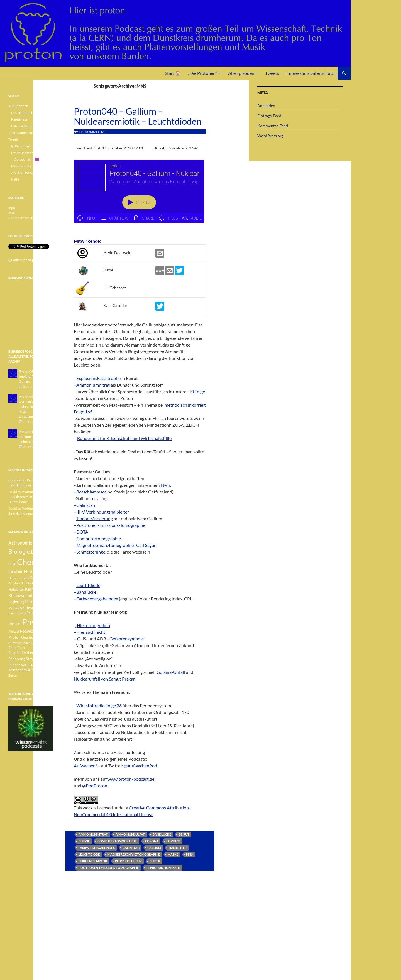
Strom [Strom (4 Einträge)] (31, 659)
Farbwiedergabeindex (97, 599)
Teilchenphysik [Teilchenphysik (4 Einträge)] (20, 670)
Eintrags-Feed (269, 116)
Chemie (84, 841)
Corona (152, 841)
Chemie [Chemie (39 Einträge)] (30, 562)
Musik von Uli (21, 166)
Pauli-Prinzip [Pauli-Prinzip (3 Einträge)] (17, 613)
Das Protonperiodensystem (31, 113)
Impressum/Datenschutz (310, 73)
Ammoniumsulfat (130, 834)
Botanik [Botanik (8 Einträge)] (39, 552)
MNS (189, 854)
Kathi (15, 179)
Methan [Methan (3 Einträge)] (14, 608)
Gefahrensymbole (127, 639)
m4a (12, 213)
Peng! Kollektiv (128, 861)
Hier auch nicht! (91, 632)
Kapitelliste (19, 119)
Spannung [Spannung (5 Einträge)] (17, 659)
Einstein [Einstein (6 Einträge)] (16, 571)
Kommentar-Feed (273, 126)
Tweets (272, 73)
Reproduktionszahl (163, 868)
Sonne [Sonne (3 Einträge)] (43, 653)
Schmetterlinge (91, 552)
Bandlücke (86, 592)
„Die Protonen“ (202, 73)
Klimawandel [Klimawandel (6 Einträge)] (20, 595)
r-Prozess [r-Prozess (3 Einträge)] (15, 643)
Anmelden (266, 106)
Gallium (154, 848)
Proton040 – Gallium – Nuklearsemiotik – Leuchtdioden (138, 116)
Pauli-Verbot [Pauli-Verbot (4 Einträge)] (36, 613)
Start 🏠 (173, 73)
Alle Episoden (241, 73)
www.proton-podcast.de (131, 779)
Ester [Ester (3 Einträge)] (25, 578)
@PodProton (95, 786)
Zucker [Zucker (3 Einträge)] (13, 675)
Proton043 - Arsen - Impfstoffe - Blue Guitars (33, 376)
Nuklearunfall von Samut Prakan (105, 679)
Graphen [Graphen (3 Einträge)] (14, 583)
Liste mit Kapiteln (24, 126)
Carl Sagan (146, 545)
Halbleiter (178, 848)
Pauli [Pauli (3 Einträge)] (38, 608)
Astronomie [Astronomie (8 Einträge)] (20, 543)
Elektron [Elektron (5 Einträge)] (31, 571)
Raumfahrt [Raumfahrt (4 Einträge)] (17, 648)
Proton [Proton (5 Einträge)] (14, 637)
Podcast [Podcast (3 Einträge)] (14, 631)
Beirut (184, 834)
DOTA (82, 532)
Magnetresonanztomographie (105, 545)
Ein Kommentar (93, 132)
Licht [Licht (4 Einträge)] (29, 602)
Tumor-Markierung (94, 518)
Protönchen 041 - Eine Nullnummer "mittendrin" (35, 437)
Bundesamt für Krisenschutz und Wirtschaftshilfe (124, 438)
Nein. (166, 485)
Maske (173, 854)
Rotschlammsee (91, 492)
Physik (155, 861)
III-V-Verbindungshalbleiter (103, 512)
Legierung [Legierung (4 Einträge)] (16, 602)
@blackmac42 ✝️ (27, 159)
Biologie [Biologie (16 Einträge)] (19, 551)
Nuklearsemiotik (93, 861)
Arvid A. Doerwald (25, 173)
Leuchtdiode (88, 585)
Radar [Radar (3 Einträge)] (26, 643)
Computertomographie (99, 538)
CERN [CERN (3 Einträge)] (12, 564)
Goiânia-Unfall (171, 672)
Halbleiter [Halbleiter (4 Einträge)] (16, 589)
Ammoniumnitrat (93, 385)
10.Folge (197, 391)
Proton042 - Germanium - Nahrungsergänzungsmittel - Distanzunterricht (35, 407)
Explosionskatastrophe (98, 378)
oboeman (15, 480)
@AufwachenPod (140, 766)
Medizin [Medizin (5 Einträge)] (40, 602)
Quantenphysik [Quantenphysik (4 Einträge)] (33, 638)
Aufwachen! (85, 766)
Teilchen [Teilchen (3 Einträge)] (33, 665)
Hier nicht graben (93, 625)
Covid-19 (173, 841)
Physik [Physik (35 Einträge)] (34, 622)
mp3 (12, 208)
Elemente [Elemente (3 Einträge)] (15, 578)
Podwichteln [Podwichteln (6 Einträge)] (31, 631)
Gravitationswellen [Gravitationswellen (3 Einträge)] (34, 583)
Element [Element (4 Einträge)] (46, 572)
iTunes (35, 218)
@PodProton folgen (23, 260)
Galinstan (86, 505)
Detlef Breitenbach (25, 153)
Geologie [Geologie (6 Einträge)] (37, 578)
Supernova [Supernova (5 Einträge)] (18, 665)
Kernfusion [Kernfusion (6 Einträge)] (35, 589)
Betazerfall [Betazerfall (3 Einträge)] (40, 543)
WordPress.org (270, 136)
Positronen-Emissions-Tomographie (111, 525)
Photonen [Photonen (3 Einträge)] (15, 624)
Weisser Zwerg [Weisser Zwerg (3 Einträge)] (42, 670)
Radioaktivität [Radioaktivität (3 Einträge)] (40, 643)
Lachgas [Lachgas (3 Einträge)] (38, 596)
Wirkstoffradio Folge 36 (99, 705)
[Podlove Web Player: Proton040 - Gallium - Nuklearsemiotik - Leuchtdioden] (140, 195)
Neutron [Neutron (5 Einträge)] (27, 608)
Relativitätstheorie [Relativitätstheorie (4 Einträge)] (23, 653)
